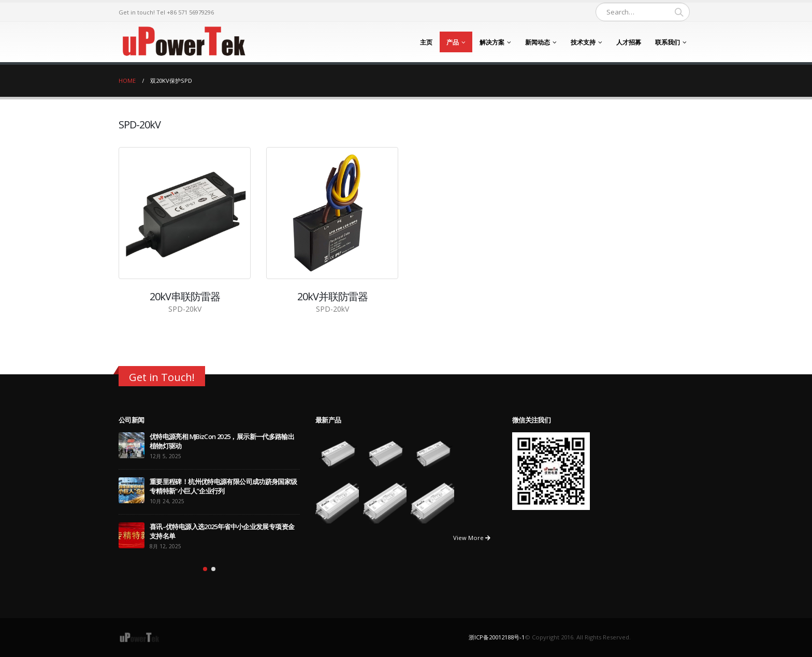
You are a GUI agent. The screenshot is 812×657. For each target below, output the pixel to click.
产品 (453, 42)
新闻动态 (538, 42)
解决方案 (492, 42)
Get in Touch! (162, 377)
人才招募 (629, 42)
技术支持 (583, 42)
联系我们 (668, 42)
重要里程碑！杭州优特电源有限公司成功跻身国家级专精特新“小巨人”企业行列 (223, 486)
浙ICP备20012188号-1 (497, 637)
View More (472, 538)
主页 (426, 42)
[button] (205, 569)
